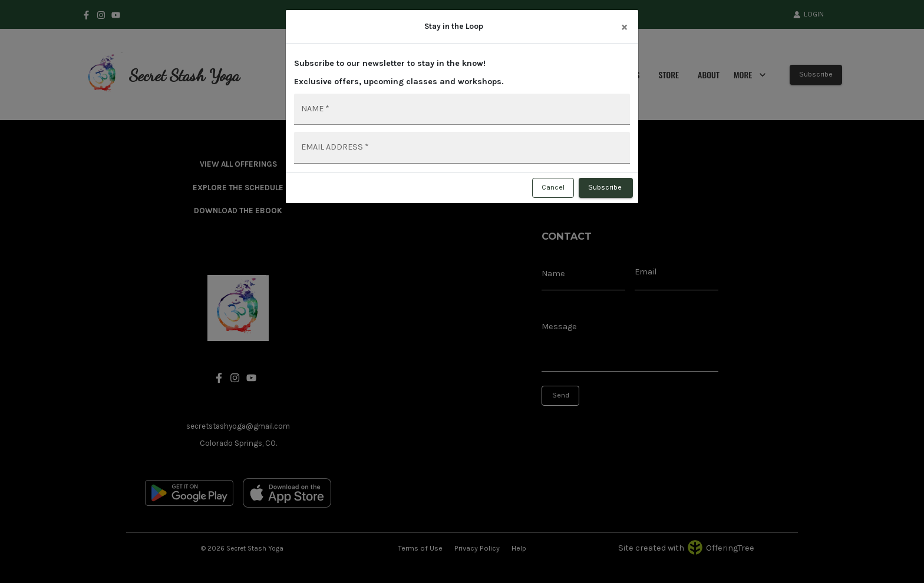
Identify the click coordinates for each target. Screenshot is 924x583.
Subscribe (606, 188)
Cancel (553, 188)
